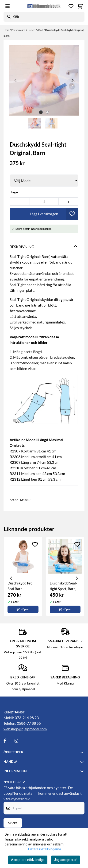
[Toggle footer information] (83, 752)
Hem (7, 30)
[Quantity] (44, 202)
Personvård (19, 30)
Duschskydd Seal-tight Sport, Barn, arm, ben (63, 586)
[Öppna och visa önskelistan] (71, 6)
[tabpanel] (23, 576)
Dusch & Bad (36, 30)
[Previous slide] (16, 80)
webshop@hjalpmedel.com (25, 729)
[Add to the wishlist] (35, 544)
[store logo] (44, 6)
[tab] (41, 112)
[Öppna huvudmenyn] (8, 6)
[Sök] (44, 17)
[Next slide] (72, 80)
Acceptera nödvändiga (28, 860)
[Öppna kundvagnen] (80, 6)
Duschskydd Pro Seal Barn (20, 586)
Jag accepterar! (66, 860)
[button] (72, 214)
